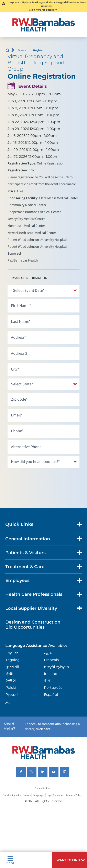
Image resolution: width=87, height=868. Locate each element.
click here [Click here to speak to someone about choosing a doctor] (43, 729)
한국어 (11, 680)
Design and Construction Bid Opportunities (33, 625)
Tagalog (13, 660)
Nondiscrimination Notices (17, 795)
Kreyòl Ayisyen (57, 667)
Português (53, 687)
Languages (39, 795)
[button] (69, 860)
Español (51, 695)
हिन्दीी (9, 674)
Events (22, 50)
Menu (10, 860)
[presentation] (39, 478)
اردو (8, 701)
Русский (12, 695)
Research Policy (74, 795)
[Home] (43, 25)
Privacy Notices (42, 788)
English (12, 653)
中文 (47, 680)
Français (51, 660)
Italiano (51, 674)
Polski (11, 687)
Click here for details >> (43, 10)
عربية (48, 653)
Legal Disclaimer (55, 795)
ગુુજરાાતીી (12, 667)
